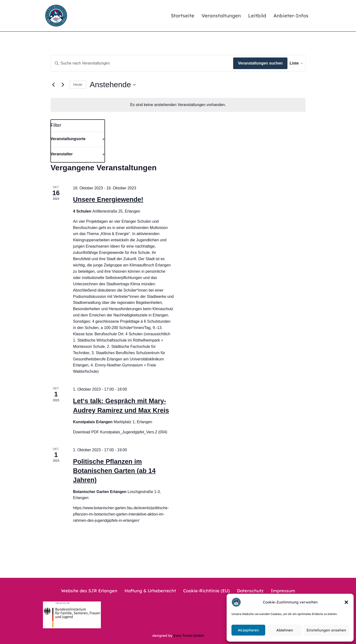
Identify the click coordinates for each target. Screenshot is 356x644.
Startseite (183, 16)
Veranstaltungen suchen (253, 63)
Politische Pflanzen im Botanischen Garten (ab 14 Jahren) (114, 471)
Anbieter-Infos (291, 16)
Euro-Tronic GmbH (189, 636)
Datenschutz (250, 591)
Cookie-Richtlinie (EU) (206, 591)
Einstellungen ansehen (326, 630)
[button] (346, 602)
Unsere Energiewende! (108, 200)
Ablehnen (285, 630)
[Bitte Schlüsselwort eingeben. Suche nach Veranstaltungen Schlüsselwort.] (139, 63)
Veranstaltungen (221, 16)
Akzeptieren (248, 630)
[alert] (178, 105)
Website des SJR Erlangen (89, 591)
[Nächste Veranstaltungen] (63, 85)
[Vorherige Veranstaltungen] (54, 85)
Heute (78, 85)
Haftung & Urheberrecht (150, 591)
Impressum (283, 591)
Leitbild (257, 16)
